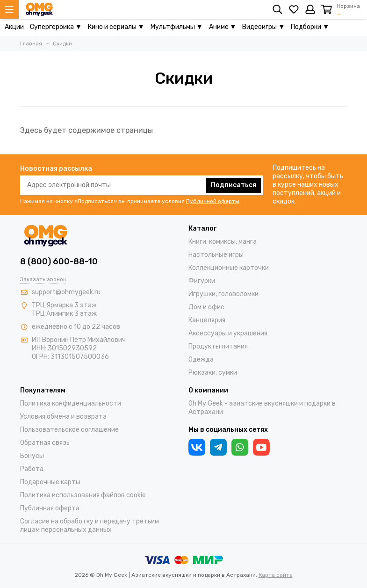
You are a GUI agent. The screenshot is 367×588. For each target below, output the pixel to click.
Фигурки (202, 281)
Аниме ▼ (223, 27)
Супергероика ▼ (56, 27)
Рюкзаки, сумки (213, 373)
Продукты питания (218, 346)
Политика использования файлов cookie (83, 495)
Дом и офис (206, 307)
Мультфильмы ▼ (177, 27)
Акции (14, 27)
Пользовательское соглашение (69, 430)
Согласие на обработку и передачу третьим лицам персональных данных (90, 526)
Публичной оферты (213, 201)
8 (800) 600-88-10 (59, 261)
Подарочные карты (50, 482)
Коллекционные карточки (229, 268)
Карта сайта (276, 575)
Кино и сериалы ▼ (116, 27)
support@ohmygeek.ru (66, 292)
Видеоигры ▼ (263, 27)
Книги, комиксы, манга (223, 242)
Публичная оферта (50, 508)
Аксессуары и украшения (228, 333)
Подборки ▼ (310, 27)
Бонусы (32, 456)
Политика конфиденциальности (71, 403)
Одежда (201, 359)
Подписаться (234, 185)
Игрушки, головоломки (223, 294)
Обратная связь (45, 443)
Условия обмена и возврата (63, 417)
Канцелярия (207, 320)
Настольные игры (216, 255)
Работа (32, 469)
